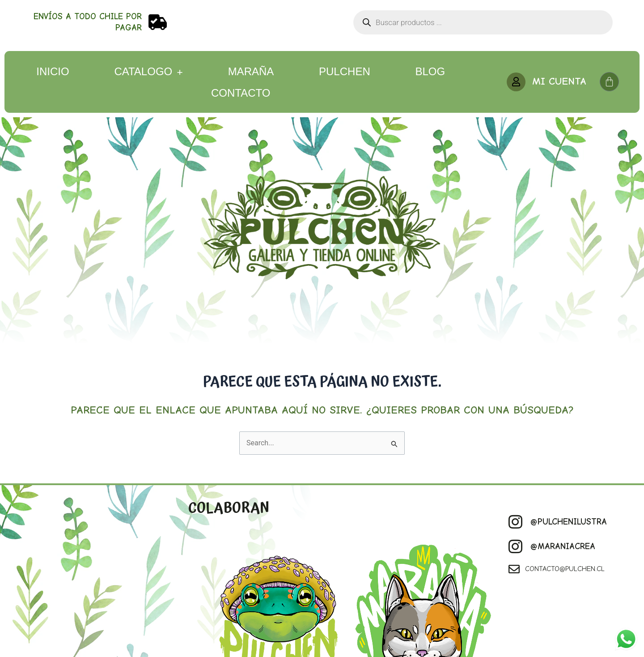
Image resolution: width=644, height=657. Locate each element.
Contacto (241, 93)
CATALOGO (148, 72)
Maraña (251, 71)
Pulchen (345, 71)
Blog (430, 71)
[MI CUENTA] (516, 82)
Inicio (53, 71)
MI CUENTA (559, 81)
